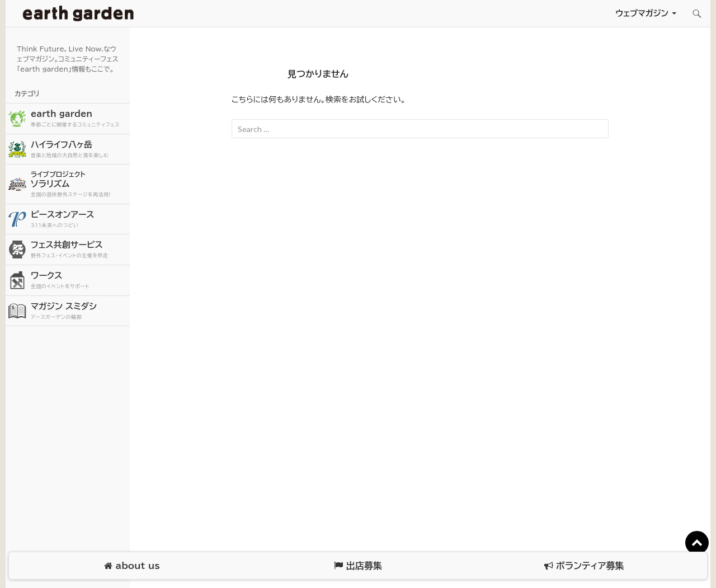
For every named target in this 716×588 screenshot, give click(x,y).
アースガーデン (78, 13)
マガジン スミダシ (79, 311)
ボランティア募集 (584, 566)
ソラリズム (79, 184)
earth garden (79, 119)
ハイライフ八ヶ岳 (79, 150)
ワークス (79, 281)
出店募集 (358, 566)
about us (132, 566)
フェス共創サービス (79, 250)
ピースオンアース (79, 220)
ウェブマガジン (642, 13)
